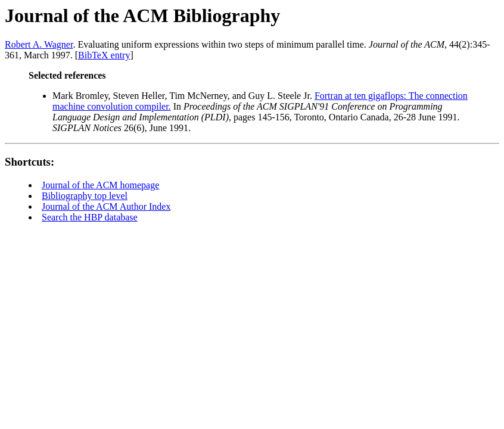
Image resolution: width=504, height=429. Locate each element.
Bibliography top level (85, 196)
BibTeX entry (104, 55)
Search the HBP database (90, 217)
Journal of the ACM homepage (100, 185)
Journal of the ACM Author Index (106, 206)
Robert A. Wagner (39, 44)
